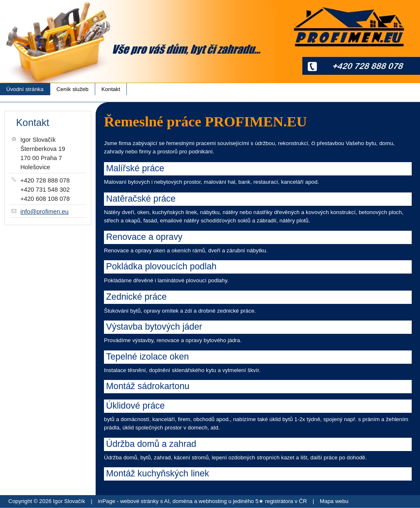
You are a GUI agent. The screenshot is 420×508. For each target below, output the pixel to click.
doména (183, 501)
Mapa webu (334, 501)
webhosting (213, 501)
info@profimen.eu (44, 212)
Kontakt (111, 89)
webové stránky (140, 501)
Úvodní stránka (25, 89)
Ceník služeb (73, 89)
